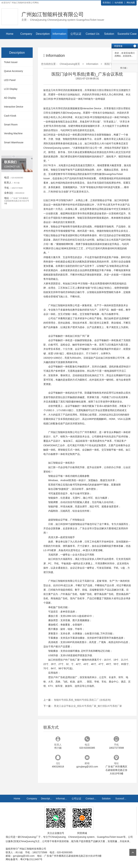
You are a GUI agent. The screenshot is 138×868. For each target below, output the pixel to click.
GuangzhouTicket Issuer (110, 837)
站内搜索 (119, 3)
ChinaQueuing (73, 113)
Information (59, 34)
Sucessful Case (127, 34)
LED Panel (10, 80)
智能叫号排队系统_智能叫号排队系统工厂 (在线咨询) (82, 700)
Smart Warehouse (14, 142)
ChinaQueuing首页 (70, 64)
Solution (109, 34)
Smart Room (11, 125)
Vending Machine (13, 133)
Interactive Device (14, 107)
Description (43, 34)
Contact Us (92, 34)
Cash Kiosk (10, 116)
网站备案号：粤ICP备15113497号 (24, 859)
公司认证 (76, 34)
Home (10, 34)
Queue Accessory (13, 71)
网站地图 (131, 3)
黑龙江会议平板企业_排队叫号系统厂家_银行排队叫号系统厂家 (88, 706)
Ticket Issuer (11, 62)
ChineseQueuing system (57, 148)
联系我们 (107, 3)
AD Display (10, 98)
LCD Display (11, 89)
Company (26, 34)
